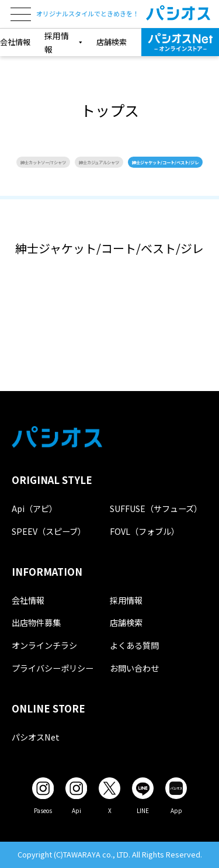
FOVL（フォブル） (145, 531)
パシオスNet (36, 737)
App (176, 810)
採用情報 (126, 600)
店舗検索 (112, 42)
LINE (143, 810)
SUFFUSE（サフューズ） (156, 508)
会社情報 (15, 42)
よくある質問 (134, 645)
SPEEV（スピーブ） (49, 531)
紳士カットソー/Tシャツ (43, 162)
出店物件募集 (36, 622)
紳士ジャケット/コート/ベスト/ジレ (165, 162)
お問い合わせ (134, 668)
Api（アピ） (34, 508)
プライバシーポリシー (53, 668)
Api (77, 810)
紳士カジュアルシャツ (99, 162)
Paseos (43, 810)
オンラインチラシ (44, 645)
